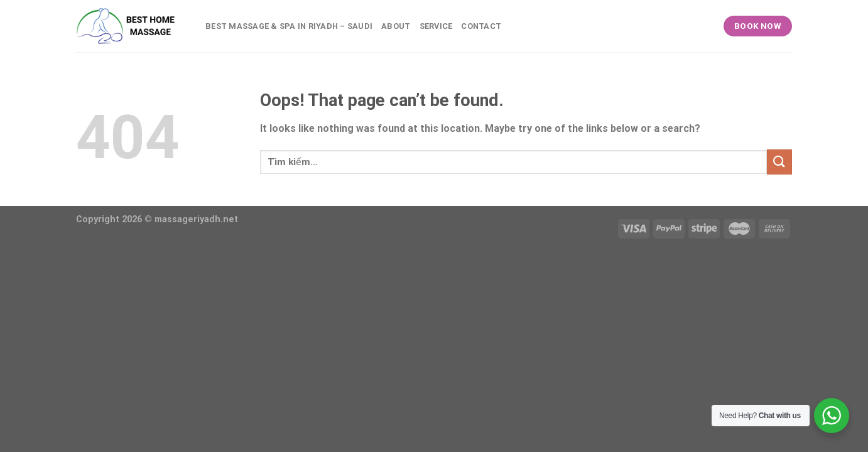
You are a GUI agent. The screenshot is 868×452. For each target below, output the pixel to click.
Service (436, 26)
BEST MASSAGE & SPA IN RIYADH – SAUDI (289, 26)
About (396, 26)
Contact (481, 26)
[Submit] (779, 162)
